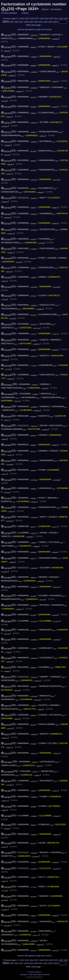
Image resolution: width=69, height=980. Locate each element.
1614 (22, 18)
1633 (50, 22)
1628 (26, 22)
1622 (61, 18)
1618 (41, 18)
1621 (56, 18)
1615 (27, 18)
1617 (37, 18)
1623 (66, 18)
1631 (41, 22)
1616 (32, 18)
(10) (8, 34)
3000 (28, 25)
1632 (46, 22)
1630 (36, 22)
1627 (21, 22)
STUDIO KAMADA (9, 13)
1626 (16, 22)
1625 (11, 22)
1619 (46, 18)
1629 (31, 22)
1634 (55, 22)
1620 (51, 18)
